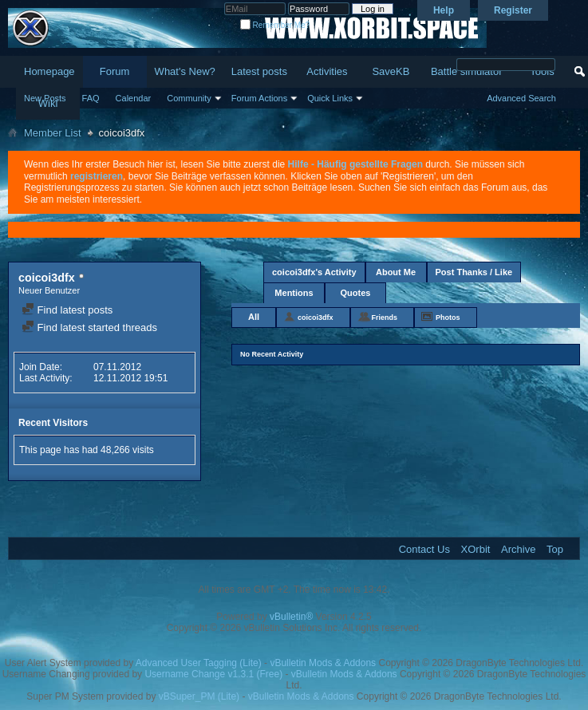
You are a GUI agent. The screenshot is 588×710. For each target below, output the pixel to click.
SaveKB (391, 71)
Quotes (356, 293)
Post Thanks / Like (474, 272)
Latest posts (259, 71)
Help (444, 10)
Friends (385, 318)
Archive (518, 549)
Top (555, 549)
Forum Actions (259, 98)
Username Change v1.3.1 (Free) (213, 674)
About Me (396, 272)
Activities (327, 71)
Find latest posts (67, 310)
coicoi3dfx (316, 318)
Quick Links (330, 98)
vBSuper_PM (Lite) (199, 696)
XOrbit (476, 549)
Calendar (134, 98)
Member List (53, 133)
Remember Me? (275, 25)
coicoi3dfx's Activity (314, 272)
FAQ (91, 98)
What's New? (185, 71)
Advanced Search (521, 98)
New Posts (45, 98)
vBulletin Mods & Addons (323, 663)
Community (189, 98)
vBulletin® (291, 617)
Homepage (49, 71)
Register (513, 10)
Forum (115, 71)
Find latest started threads (89, 327)
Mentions (294, 293)
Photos (448, 318)
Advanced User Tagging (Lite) (199, 663)
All (254, 317)
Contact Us (424, 549)
